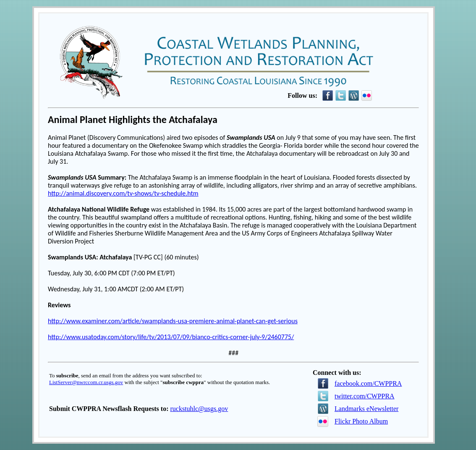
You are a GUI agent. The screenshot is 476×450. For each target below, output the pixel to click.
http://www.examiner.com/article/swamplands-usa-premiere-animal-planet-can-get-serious (173, 321)
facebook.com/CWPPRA (368, 383)
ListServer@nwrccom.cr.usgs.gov (86, 382)
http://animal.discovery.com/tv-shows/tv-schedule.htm (123, 193)
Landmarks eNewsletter (366, 409)
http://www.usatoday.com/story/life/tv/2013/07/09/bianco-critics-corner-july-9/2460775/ (171, 337)
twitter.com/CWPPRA (365, 396)
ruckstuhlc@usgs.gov (199, 409)
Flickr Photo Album (361, 421)
